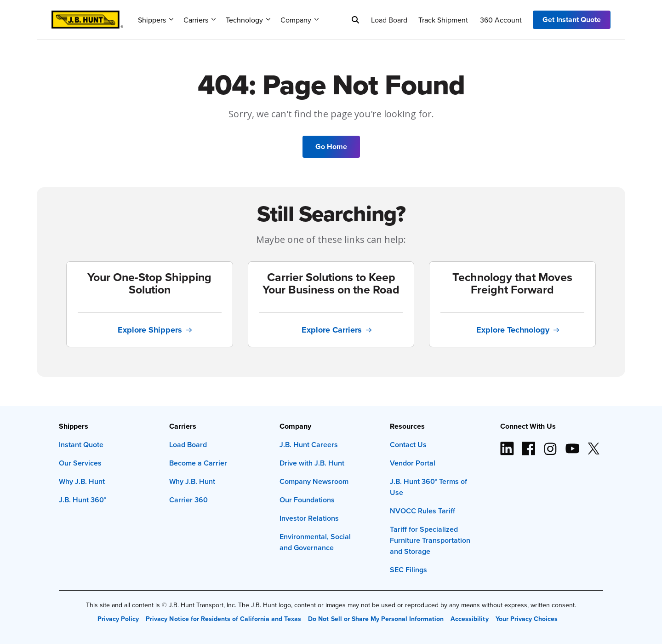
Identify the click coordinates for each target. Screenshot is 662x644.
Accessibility (469, 619)
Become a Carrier (198, 463)
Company (300, 20)
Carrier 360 (188, 500)
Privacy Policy (118, 619)
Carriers (200, 20)
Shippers (156, 20)
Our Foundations (307, 500)
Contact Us (408, 445)
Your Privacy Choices (527, 619)
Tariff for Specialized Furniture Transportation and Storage (430, 540)
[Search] (355, 20)
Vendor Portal (413, 463)
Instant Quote (81, 445)
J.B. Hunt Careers (309, 445)
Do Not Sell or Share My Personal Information (376, 619)
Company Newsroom (314, 481)
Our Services (80, 463)
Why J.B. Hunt (82, 481)
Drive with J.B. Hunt (312, 463)
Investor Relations (309, 518)
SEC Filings (408, 570)
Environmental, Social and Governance (315, 542)
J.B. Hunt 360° (83, 500)
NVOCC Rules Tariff (422, 511)
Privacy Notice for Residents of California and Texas (223, 619)
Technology (248, 20)
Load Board (389, 20)
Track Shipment (443, 20)
